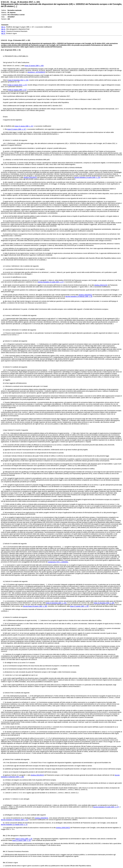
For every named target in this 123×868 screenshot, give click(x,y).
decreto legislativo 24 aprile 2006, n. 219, (88, 177)
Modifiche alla (10, 126)
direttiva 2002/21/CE (101, 285)
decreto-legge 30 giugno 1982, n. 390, (35, 606)
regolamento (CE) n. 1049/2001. (58, 562)
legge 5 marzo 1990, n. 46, (24, 839)
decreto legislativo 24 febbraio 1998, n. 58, (79, 296)
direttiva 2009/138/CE (63, 828)
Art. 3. (4, 851)
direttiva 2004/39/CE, (42, 818)
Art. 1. (3, 126)
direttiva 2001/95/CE (37, 775)
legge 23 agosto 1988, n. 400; (34, 66)
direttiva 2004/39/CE (85, 295)
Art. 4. (4, 863)
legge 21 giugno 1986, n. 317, (18, 90)
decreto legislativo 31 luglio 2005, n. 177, (51, 282)
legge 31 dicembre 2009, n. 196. (104, 603)
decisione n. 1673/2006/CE (36, 72)
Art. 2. (4, 836)
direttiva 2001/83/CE (30, 177)
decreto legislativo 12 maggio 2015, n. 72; (14, 825)
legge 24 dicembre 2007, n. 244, (56, 603)
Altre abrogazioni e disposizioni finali (19, 836)
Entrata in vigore (12, 863)
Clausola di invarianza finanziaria (18, 851)
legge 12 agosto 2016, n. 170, (18, 85)
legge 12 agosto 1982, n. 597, (80, 606)
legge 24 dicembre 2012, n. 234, (18, 80)
